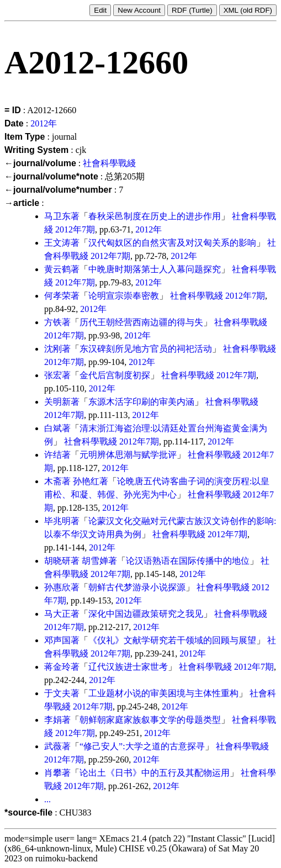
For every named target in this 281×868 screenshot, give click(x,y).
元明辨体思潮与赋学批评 (128, 455)
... (47, 799)
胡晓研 (57, 561)
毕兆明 (57, 521)
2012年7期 (75, 229)
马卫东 (57, 216)
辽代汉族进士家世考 (128, 667)
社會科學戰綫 (109, 163)
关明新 (57, 402)
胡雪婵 (95, 561)
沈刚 (53, 349)
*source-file (28, 813)
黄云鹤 (57, 269)
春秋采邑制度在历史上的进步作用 (155, 216)
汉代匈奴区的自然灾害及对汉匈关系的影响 (172, 243)
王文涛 (57, 243)
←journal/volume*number (58, 190)
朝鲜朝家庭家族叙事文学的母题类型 (150, 720)
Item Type (25, 137)
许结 (53, 455)
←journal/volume (40, 163)
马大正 (57, 614)
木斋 (53, 481)
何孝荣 (57, 296)
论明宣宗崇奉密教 (124, 296)
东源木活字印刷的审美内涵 (141, 402)
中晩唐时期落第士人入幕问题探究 (155, 269)
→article (22, 203)
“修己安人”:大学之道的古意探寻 (142, 746)
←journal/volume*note (51, 176)
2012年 (44, 123)
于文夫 (57, 693)
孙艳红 (86, 481)
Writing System (36, 150)
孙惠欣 (57, 587)
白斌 (53, 428)
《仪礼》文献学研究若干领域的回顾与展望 (172, 640)
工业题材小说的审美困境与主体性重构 (163, 693)
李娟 (53, 720)
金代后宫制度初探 (115, 375)
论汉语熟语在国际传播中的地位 (188, 561)
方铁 (53, 322)
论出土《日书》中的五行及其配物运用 (155, 773)
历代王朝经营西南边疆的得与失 (141, 322)
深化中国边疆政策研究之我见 (146, 614)
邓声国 (57, 640)
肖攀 (53, 773)
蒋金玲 (57, 667)
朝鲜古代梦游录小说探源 (137, 587)
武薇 (53, 746)
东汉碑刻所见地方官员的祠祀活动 (146, 349)
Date (14, 123)
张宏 (53, 375)
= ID (13, 110)
